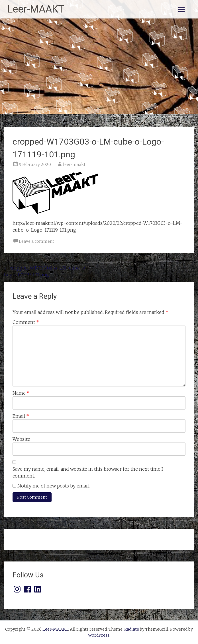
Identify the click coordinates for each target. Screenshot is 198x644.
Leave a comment (36, 241)
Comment (26, 322)
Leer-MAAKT (36, 9)
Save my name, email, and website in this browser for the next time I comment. (88, 472)
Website (21, 439)
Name (21, 393)
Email (21, 416)
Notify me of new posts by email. (54, 486)
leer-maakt (74, 164)
